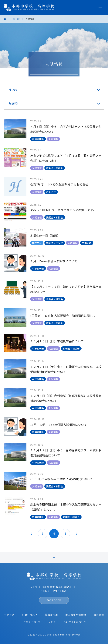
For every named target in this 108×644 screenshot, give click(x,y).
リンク (52, 622)
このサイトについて (75, 622)
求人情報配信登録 (76, 615)
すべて (14, 90)
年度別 (14, 104)
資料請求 (99, 615)
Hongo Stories (31, 622)
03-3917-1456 (57, 591)
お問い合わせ (30, 615)
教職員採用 (51, 615)
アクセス (9, 615)
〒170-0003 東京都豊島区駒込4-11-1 (54, 587)
